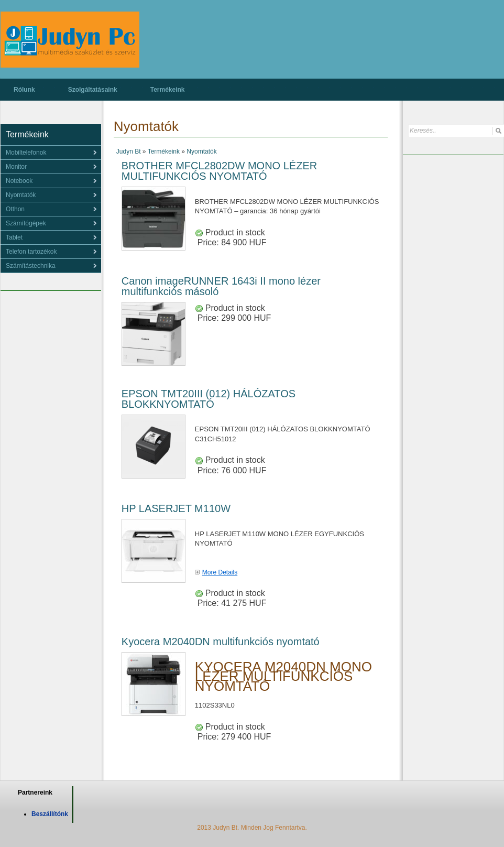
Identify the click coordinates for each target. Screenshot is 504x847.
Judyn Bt (129, 151)
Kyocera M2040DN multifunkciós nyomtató (221, 642)
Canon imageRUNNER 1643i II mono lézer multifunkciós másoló (221, 286)
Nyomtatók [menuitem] (21, 195)
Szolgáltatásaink (93, 90)
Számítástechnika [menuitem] (31, 266)
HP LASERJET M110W (176, 508)
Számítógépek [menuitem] (26, 223)
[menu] (51, 153)
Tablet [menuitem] (14, 237)
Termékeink (168, 90)
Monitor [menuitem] (16, 167)
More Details (220, 572)
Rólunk (24, 90)
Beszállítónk (50, 814)
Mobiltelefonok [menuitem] (26, 153)
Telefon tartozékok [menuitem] (31, 252)
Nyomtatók (201, 151)
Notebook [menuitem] (19, 181)
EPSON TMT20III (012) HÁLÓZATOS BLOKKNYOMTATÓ (209, 399)
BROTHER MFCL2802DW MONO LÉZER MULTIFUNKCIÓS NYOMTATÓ (219, 171)
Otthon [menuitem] (15, 209)
